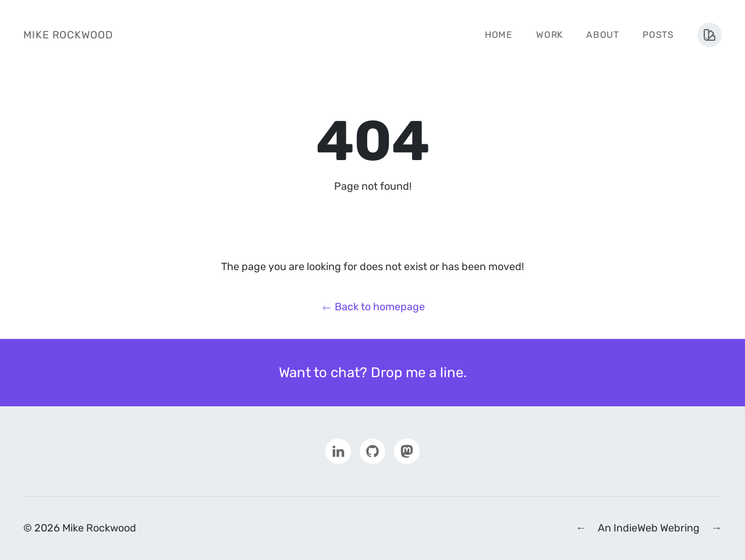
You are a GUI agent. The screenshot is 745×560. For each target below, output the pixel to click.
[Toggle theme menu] (709, 35)
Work (549, 35)
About (603, 35)
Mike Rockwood (68, 35)
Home (499, 35)
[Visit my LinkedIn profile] (338, 451)
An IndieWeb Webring (649, 528)
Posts (658, 35)
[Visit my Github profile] (372, 451)
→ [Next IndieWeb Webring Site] (716, 528)
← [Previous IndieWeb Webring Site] (581, 528)
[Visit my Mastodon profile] (407, 451)
